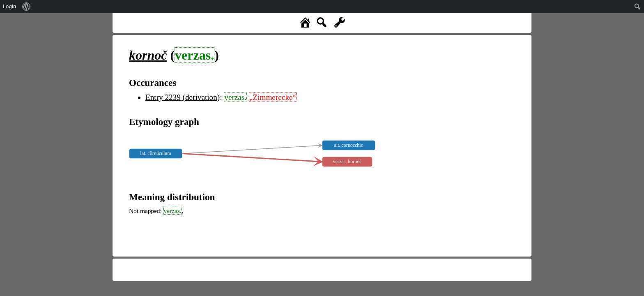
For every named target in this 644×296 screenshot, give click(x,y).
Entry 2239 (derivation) (183, 97)
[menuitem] (26, 7)
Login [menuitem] (9, 6)
